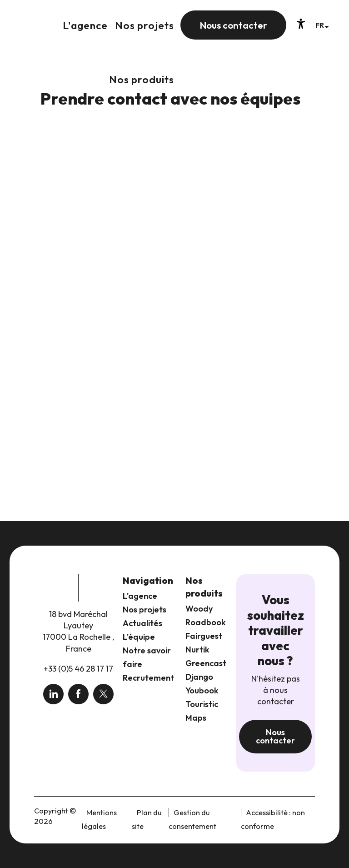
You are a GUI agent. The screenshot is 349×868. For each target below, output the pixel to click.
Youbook (202, 690)
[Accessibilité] (301, 24)
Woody (199, 609)
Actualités (142, 623)
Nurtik (197, 650)
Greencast (206, 663)
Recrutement (148, 678)
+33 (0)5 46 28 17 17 (78, 669)
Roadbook (206, 622)
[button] (322, 25)
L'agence (140, 596)
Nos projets (145, 610)
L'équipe (139, 637)
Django (199, 677)
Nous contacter (275, 736)
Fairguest (204, 636)
